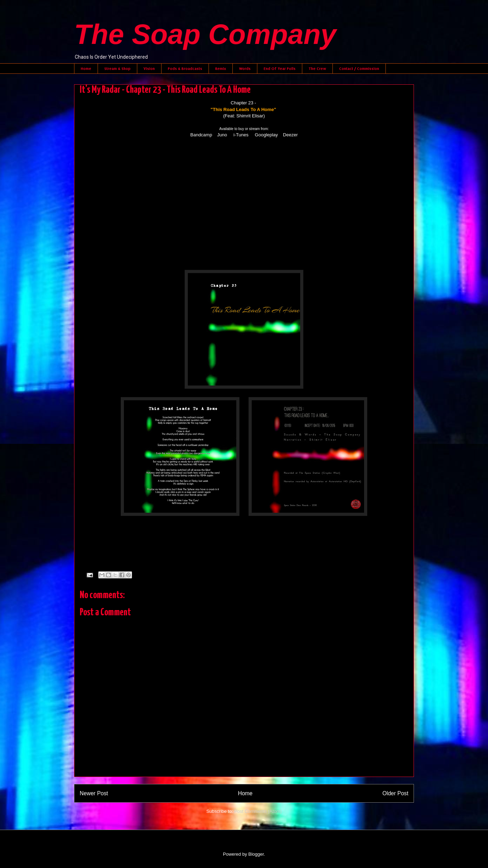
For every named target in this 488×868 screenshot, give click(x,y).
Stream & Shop (117, 69)
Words (245, 69)
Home (86, 69)
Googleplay (266, 135)
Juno (222, 135)
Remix (221, 69)
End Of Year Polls (280, 69)
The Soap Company (205, 34)
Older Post (395, 793)
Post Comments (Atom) (258, 811)
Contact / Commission (359, 69)
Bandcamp (201, 135)
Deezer (290, 135)
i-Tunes (241, 135)
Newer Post (94, 793)
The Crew (317, 69)
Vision (149, 69)
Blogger (256, 854)
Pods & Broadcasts (185, 69)
